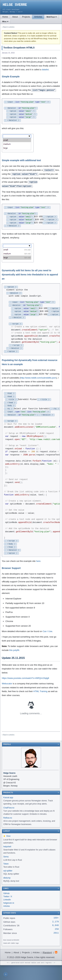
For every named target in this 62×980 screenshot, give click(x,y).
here (38, 576)
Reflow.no (8, 833)
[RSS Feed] (56, 967)
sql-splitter (8, 885)
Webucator (7, 698)
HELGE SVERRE (15, 5)
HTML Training (40, 706)
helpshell (7, 861)
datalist (45, 70)
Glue (7, 851)
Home (5, 17)
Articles (38, 17)
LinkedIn (7, 914)
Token (6, 879)
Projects (26, 17)
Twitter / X (8, 911)
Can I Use (47, 646)
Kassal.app (8, 812)
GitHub (6, 908)
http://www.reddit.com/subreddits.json (38, 384)
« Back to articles (8, 27)
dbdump (7, 893)
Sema (6, 871)
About (15, 17)
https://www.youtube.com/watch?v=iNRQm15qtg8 (25, 693)
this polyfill (14, 665)
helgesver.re (9, 918)
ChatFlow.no (9, 822)
